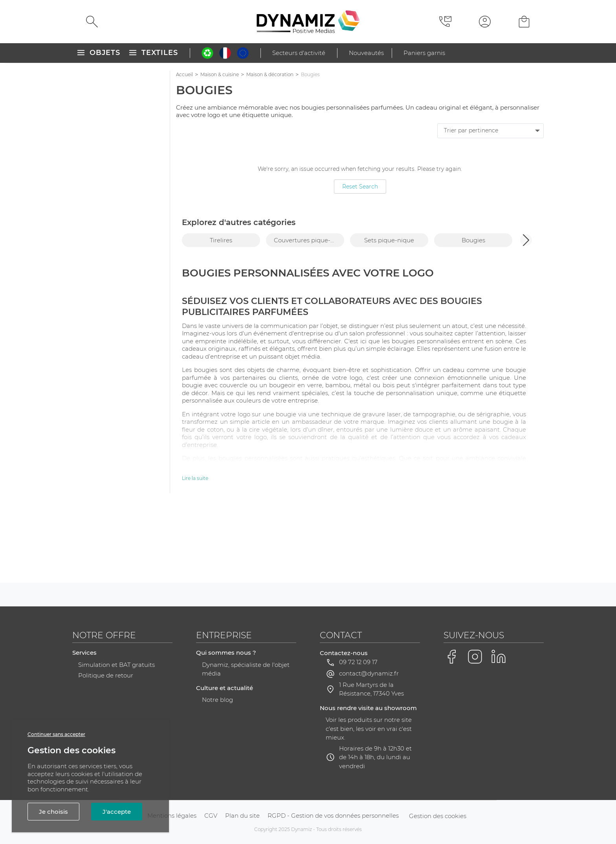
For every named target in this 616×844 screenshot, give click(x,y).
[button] (526, 240)
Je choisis (53, 812)
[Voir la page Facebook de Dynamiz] (451, 735)
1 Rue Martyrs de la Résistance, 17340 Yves (371, 768)
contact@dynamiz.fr (369, 752)
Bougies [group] (473, 240)
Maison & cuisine (220, 74)
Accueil (184, 74)
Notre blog (217, 778)
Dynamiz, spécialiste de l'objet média (246, 748)
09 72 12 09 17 (358, 741)
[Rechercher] (92, 22)
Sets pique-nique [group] (389, 240)
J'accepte (117, 812)
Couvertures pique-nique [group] (309, 240)
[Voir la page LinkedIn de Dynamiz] (499, 735)
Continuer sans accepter (56, 734)
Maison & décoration (270, 74)
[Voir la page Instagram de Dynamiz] (475, 735)
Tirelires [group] (221, 240)
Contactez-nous (344, 731)
